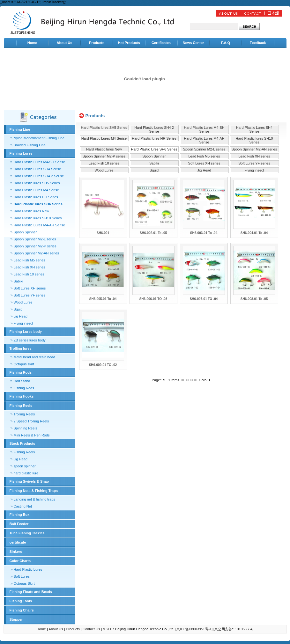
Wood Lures (23, 302)
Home (32, 43)
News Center (193, 43)
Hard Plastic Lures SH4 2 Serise (39, 176)
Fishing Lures (21, 153)
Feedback (258, 43)
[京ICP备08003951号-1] (194, 629)
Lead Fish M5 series (30, 260)
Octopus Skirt (24, 583)
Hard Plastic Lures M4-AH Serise (39, 225)
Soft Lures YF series (30, 295)
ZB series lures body (30, 340)
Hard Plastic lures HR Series (36, 197)
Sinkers (16, 552)
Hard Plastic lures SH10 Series (38, 218)
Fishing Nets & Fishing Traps (34, 491)
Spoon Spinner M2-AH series (36, 253)
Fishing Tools (21, 601)
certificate (18, 542)
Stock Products (22, 443)
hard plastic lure (26, 473)
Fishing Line (20, 129)
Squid (18, 309)
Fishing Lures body (26, 332)
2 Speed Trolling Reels (31, 421)
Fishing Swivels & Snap (29, 481)
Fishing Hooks (22, 396)
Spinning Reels (26, 428)
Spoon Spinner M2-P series (35, 246)
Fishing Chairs (22, 610)
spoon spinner (25, 466)
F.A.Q (226, 43)
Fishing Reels (21, 406)
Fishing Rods (21, 372)
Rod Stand (22, 381)
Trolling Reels (24, 414)
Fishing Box (20, 515)
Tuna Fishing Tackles (27, 533)
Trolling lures (21, 348)
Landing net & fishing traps (34, 499)
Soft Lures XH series (30, 288)
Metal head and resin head (34, 357)
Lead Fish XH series (30, 267)
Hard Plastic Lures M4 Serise (36, 190)
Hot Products (129, 43)
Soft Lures (22, 576)
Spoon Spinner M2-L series (35, 239)
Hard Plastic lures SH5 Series (37, 183)
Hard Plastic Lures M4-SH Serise (39, 162)
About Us (65, 43)
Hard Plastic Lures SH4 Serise (37, 169)
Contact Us (91, 629)
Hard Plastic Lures (28, 569)
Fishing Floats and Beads (31, 592)
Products (97, 43)
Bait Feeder (19, 524)
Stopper (16, 619)
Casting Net (23, 506)
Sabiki (19, 281)
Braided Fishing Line (30, 145)
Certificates (161, 43)
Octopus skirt (24, 364)
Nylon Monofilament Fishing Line (39, 138)
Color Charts (20, 561)
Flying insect (23, 323)
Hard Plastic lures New (31, 211)
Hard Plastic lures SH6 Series (38, 204)
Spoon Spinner (25, 232)
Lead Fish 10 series (29, 274)
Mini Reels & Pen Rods (32, 435)
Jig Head (21, 316)
